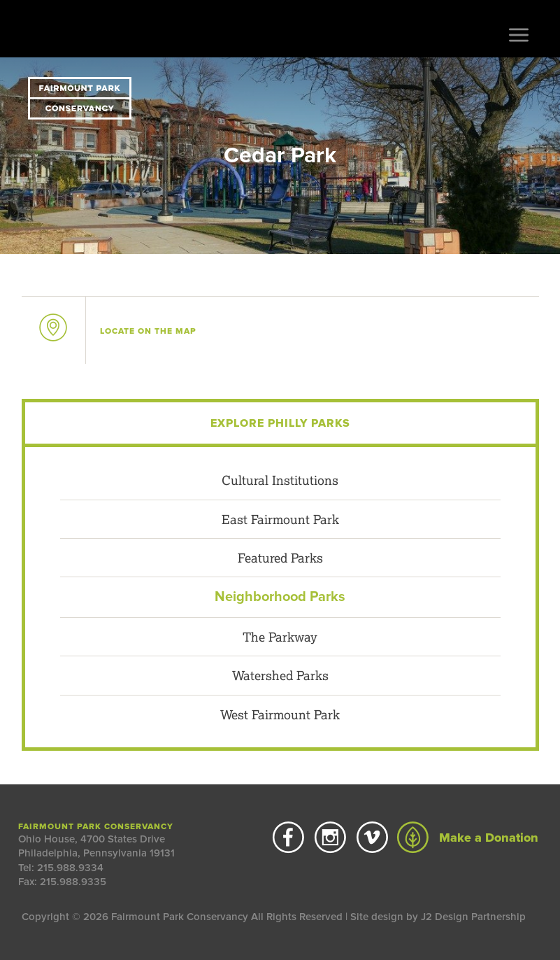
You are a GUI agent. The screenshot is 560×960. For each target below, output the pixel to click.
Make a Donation (468, 838)
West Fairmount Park (280, 714)
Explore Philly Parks (280, 423)
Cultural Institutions (280, 480)
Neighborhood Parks (280, 597)
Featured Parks (280, 558)
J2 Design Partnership (473, 917)
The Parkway (280, 637)
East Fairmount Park (280, 519)
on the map (148, 331)
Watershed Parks (280, 675)
